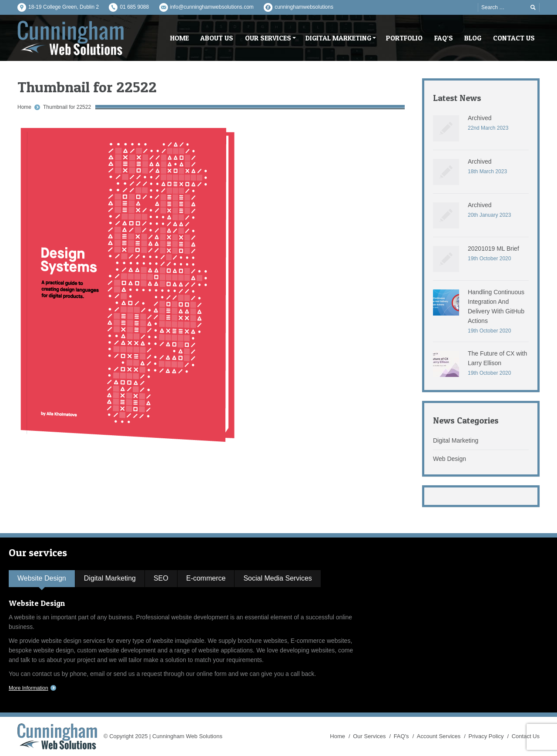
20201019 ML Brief (493, 249)
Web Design (450, 459)
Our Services (369, 736)
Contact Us (526, 736)
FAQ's (401, 736)
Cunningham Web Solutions (187, 736)
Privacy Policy (486, 736)
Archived (480, 118)
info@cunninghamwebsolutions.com (212, 7)
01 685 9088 (134, 7)
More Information (29, 688)
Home (24, 107)
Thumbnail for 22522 (67, 107)
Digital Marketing (456, 440)
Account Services (439, 736)
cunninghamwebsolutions (304, 7)
